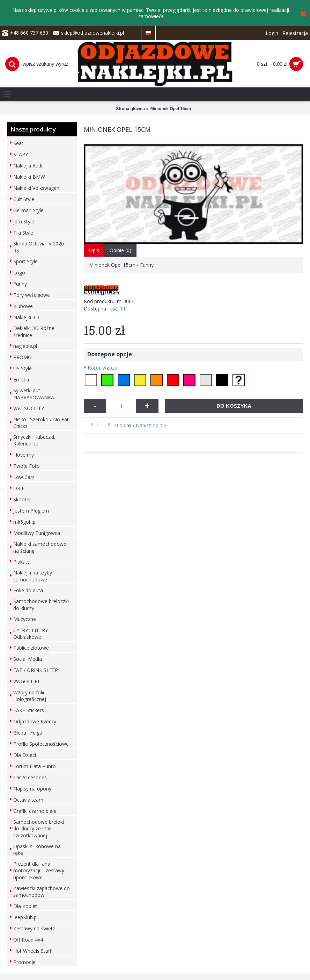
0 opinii (123, 425)
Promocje (24, 962)
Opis (94, 250)
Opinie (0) (120, 250)
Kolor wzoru (102, 368)
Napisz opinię (151, 425)
